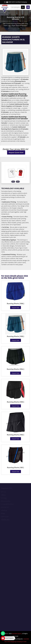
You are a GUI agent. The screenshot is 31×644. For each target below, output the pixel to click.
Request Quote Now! (16, 152)
